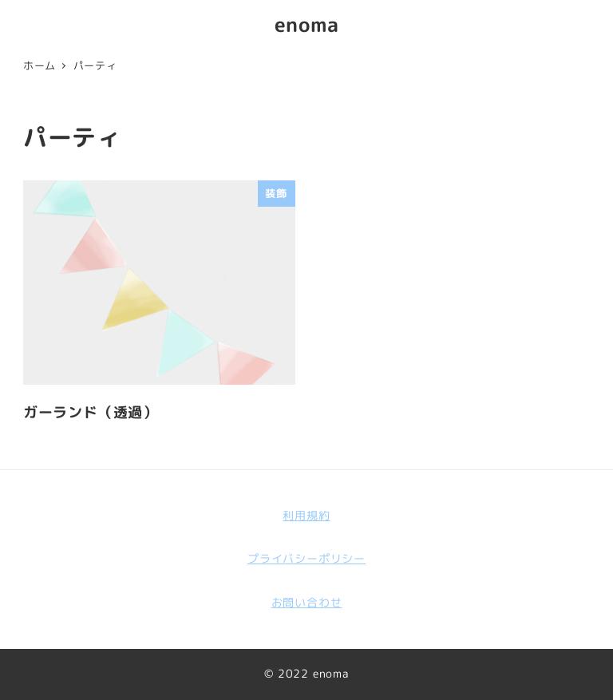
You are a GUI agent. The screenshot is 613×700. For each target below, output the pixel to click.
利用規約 (306, 516)
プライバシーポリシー (306, 559)
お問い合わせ (307, 603)
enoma (307, 24)
